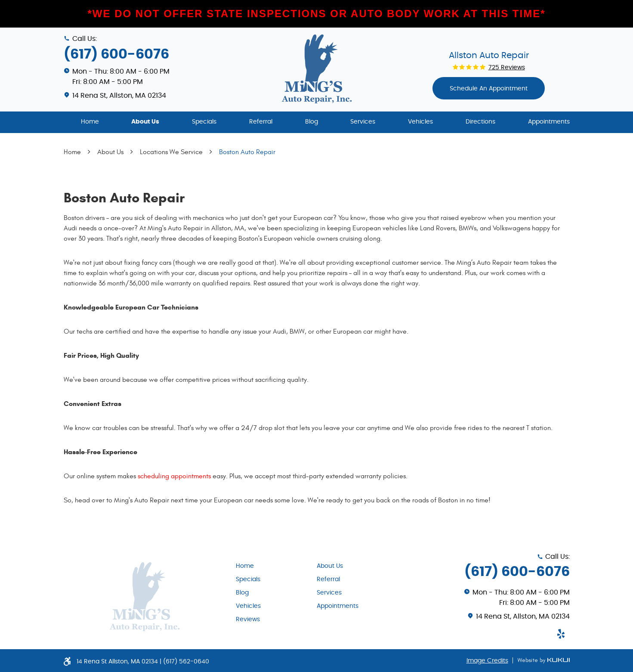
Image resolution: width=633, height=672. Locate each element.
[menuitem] (90, 122)
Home (90, 122)
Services (363, 122)
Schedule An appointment (489, 89)
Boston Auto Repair (247, 152)
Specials (204, 122)
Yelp (561, 634)
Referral (261, 122)
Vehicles (420, 122)
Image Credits (487, 661)
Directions (480, 122)
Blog (312, 122)
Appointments (549, 122)
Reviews (248, 619)
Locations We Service (171, 152)
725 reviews (507, 68)
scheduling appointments (174, 476)
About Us (145, 122)
